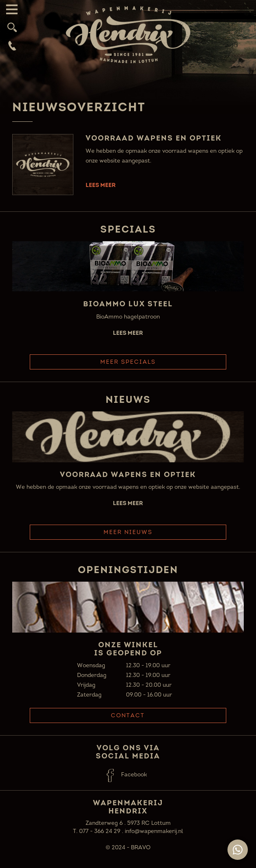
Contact (128, 715)
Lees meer (101, 185)
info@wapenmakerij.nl (154, 831)
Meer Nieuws (128, 532)
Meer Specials (128, 362)
